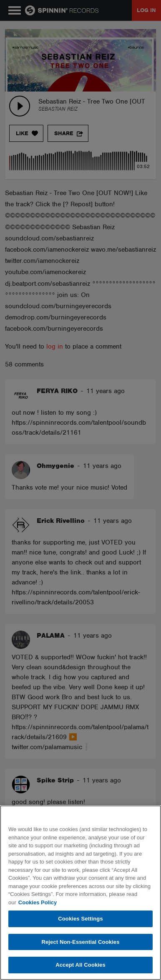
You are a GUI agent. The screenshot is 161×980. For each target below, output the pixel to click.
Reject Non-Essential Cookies (80, 942)
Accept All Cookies (80, 965)
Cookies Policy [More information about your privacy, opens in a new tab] (38, 902)
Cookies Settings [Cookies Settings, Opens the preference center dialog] (80, 919)
